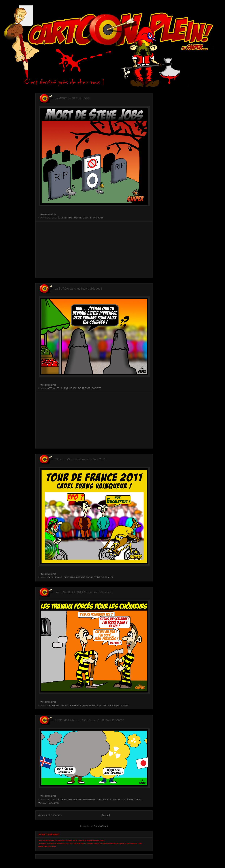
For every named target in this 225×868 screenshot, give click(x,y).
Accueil (106, 815)
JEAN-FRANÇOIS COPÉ (94, 706)
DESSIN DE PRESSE (71, 218)
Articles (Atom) (101, 826)
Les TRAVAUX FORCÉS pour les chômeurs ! (83, 592)
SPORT (89, 577)
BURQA (64, 388)
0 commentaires (48, 214)
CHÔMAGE (53, 706)
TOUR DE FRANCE (104, 577)
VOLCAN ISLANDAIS (49, 803)
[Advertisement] (94, 250)
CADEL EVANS (55, 577)
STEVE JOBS (97, 218)
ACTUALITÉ (53, 218)
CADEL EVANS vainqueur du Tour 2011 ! (81, 459)
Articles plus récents (50, 815)
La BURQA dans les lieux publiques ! (78, 289)
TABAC (138, 800)
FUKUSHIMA (89, 800)
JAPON (116, 800)
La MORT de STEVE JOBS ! (73, 98)
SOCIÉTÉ (96, 388)
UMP (126, 706)
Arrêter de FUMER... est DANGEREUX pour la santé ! (89, 720)
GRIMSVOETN (104, 800)
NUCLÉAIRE (127, 800)
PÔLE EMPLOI (115, 706)
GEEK (86, 218)
